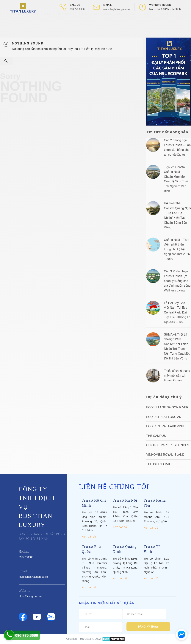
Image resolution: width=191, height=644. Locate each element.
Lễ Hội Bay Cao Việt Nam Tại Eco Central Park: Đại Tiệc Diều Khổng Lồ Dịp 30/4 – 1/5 (177, 312)
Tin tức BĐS (65, 21)
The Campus (156, 436)
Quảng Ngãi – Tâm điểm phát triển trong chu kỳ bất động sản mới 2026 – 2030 (177, 249)
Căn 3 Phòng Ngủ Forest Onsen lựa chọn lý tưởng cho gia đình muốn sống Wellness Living (177, 281)
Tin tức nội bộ (102, 21)
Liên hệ (146, 21)
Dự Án (48, 21)
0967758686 (26, 557)
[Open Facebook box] (174, 29)
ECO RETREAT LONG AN (164, 417)
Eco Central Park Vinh (165, 426)
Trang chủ (13, 21)
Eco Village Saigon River (167, 407)
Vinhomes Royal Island (165, 455)
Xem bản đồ (89, 537)
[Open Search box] (185, 20)
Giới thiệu (32, 21)
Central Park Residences (168, 445)
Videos (83, 21)
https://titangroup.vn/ (30, 596)
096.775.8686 (77, 9)
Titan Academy (126, 21)
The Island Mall (159, 464)
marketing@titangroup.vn (117, 9)
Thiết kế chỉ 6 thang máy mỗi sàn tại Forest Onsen (177, 376)
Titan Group (85, 639)
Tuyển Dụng (164, 21)
